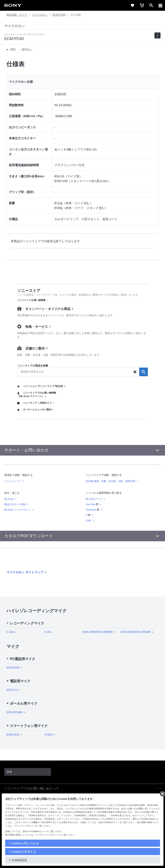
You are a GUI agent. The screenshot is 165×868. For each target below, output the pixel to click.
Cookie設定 (19, 860)
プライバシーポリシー (48, 835)
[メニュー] (160, 5)
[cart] (142, 5)
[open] (151, 5)
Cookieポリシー (39, 831)
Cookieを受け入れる (25, 843)
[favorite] (132, 5)
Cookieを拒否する (24, 852)
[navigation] (157, 35)
